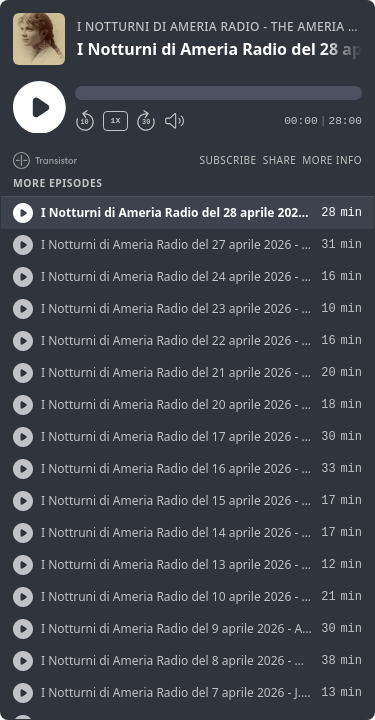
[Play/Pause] (39, 39)
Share (280, 160)
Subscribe (227, 160)
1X (116, 120)
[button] (218, 93)
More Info (332, 160)
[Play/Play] (23, 213)
